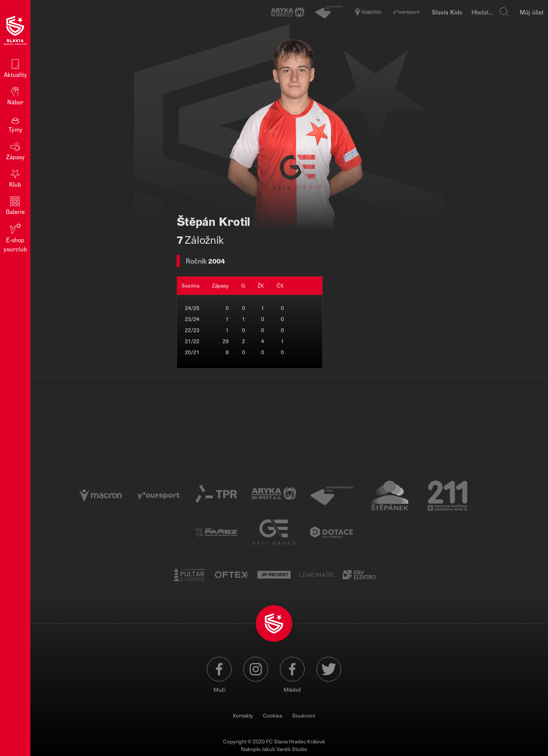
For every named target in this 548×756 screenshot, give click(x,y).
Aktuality (15, 68)
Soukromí (304, 715)
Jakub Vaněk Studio (284, 749)
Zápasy (15, 150)
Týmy (15, 123)
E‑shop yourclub (15, 237)
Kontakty (243, 715)
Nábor (15, 95)
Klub (15, 178)
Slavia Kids (447, 12)
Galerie (15, 205)
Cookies (273, 715)
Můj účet (532, 12)
